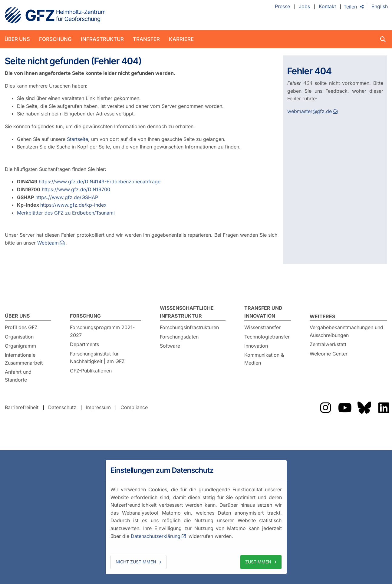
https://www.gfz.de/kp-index (73, 205)
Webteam (48, 243)
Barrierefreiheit (22, 407)
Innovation (256, 346)
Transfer (146, 39)
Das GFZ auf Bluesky (364, 408)
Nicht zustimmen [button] (136, 562)
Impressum (98, 407)
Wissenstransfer (262, 327)
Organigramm (20, 346)
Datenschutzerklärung (156, 536)
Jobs (304, 7)
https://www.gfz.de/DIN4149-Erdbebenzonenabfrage (100, 182)
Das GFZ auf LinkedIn (384, 408)
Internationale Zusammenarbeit (24, 359)
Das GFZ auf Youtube (345, 408)
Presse (282, 7)
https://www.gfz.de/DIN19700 (76, 189)
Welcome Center (329, 354)
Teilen (350, 7)
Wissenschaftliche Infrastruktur (187, 312)
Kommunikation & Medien (264, 359)
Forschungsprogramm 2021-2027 (102, 331)
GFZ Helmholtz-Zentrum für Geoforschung (55, 15)
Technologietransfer (267, 337)
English (380, 7)
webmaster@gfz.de (310, 111)
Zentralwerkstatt (328, 344)
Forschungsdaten (179, 337)
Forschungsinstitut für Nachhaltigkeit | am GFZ (97, 358)
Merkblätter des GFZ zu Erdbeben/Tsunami (66, 213)
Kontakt (327, 7)
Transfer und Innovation (263, 312)
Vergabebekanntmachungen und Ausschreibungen (346, 331)
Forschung (55, 39)
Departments (84, 344)
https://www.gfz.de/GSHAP (67, 197)
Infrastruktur (102, 39)
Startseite (77, 139)
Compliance (134, 407)
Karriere (181, 39)
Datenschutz (62, 407)
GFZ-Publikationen (91, 371)
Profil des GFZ (21, 327)
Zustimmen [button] (258, 562)
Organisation (19, 337)
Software (170, 346)
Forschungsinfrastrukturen (189, 327)
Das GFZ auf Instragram (325, 408)
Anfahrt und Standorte (18, 376)
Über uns (17, 39)
